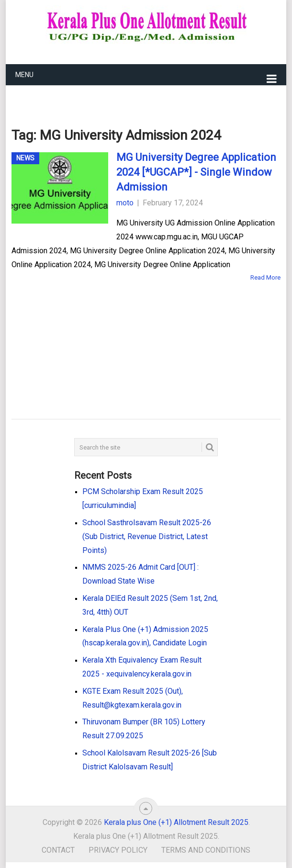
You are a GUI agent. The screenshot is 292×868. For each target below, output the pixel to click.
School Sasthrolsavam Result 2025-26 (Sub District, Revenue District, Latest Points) (147, 536)
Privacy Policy (118, 850)
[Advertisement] (131, 337)
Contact (58, 850)
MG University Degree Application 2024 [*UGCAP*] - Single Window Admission (196, 172)
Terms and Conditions (206, 850)
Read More (265, 277)
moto (125, 203)
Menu (24, 75)
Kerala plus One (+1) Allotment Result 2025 (176, 822)
